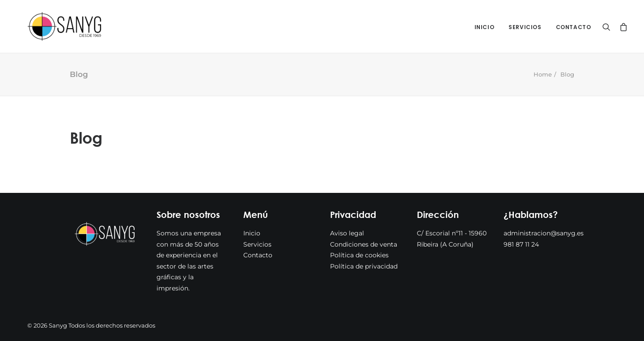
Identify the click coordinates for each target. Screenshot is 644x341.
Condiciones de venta (364, 244)
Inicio (485, 27)
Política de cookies (359, 255)
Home (543, 74)
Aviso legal (347, 233)
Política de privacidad (364, 266)
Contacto (574, 27)
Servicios (525, 27)
